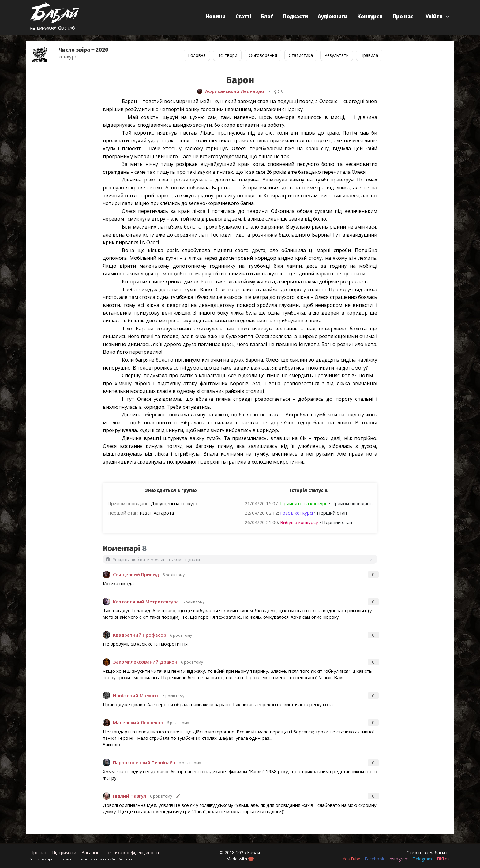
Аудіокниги (333, 17)
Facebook (374, 859)
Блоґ (267, 17)
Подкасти (295, 17)
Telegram (422, 859)
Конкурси (370, 17)
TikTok (443, 859)
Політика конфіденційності (131, 853)
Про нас (403, 17)
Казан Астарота (157, 513)
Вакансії (90, 853)
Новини (216, 17)
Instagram (399, 859)
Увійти (434, 17)
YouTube (351, 859)
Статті (243, 17)
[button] (438, 17)
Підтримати (64, 853)
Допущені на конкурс (174, 503)
